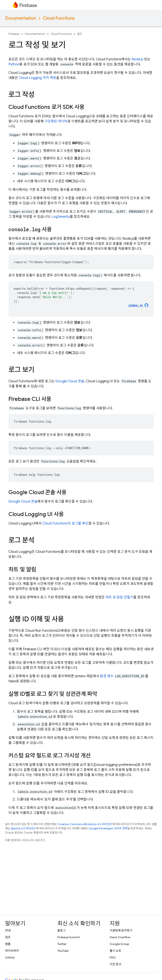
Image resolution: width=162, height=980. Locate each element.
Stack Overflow (120, 937)
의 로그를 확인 (65, 523)
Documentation (21, 18)
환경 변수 (107, 676)
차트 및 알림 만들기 (119, 597)
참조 (8, 937)
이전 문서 (115, 964)
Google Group (119, 944)
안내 (8, 930)
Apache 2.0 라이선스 (23, 828)
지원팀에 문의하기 (121, 930)
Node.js (137, 59)
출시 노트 (115, 951)
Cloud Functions (59, 18)
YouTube (63, 951)
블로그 (61, 930)
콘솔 (70, 381)
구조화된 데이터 (56, 121)
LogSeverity (61, 217)
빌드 (80, 34)
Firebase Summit (69, 937)
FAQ (113, 957)
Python (14, 64)
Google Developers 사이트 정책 (108, 828)
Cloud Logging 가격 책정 (37, 78)
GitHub (10, 957)
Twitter (62, 944)
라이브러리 (12, 951)
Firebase (14, 34)
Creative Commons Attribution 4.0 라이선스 (85, 824)
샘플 (8, 944)
